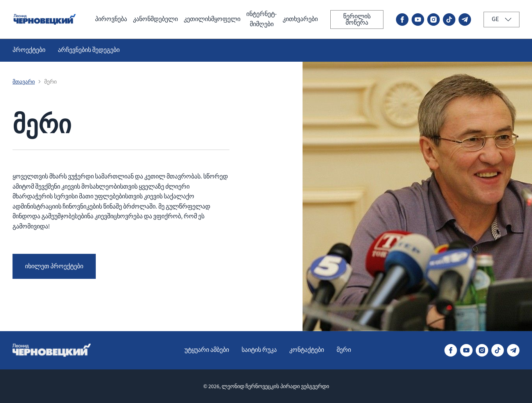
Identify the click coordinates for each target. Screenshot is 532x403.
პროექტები (29, 50)
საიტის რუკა (259, 350)
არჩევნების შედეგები (89, 50)
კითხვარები (300, 19)
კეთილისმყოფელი (212, 19)
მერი (344, 350)
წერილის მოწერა (357, 20)
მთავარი (24, 82)
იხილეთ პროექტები (54, 266)
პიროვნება (111, 19)
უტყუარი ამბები (207, 350)
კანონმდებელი (155, 19)
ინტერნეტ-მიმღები (262, 19)
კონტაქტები (307, 350)
